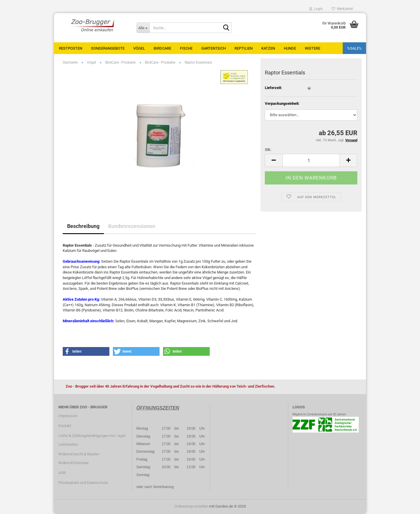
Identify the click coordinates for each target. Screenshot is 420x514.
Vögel (139, 48)
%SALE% (354, 48)
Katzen (268, 48)
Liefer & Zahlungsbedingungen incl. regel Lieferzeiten (92, 440)
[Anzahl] (311, 160)
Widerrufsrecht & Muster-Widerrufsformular (79, 458)
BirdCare (162, 48)
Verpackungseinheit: (282, 103)
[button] (274, 160)
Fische (186, 48)
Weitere (313, 48)
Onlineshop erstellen (191, 506)
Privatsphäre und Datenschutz (83, 483)
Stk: (268, 150)
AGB (62, 473)
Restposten (71, 48)
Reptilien (244, 48)
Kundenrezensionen (132, 226)
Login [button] (316, 9)
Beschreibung (83, 226)
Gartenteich (213, 48)
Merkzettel (342, 9)
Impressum (68, 416)
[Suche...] (143, 28)
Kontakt (65, 426)
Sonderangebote (108, 48)
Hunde (290, 48)
